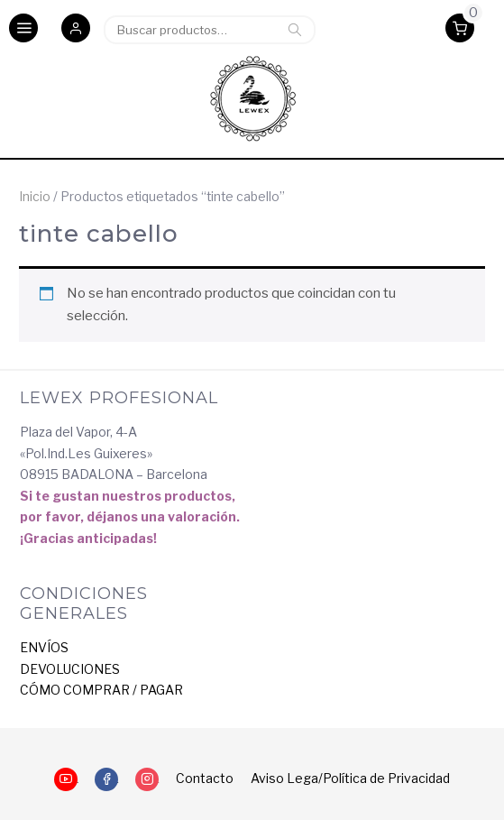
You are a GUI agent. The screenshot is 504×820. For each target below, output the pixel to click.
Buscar (295, 30)
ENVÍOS (44, 647)
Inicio (35, 197)
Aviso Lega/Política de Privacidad (350, 778)
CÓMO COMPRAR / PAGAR (101, 690)
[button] (76, 30)
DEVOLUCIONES (70, 669)
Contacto (205, 778)
